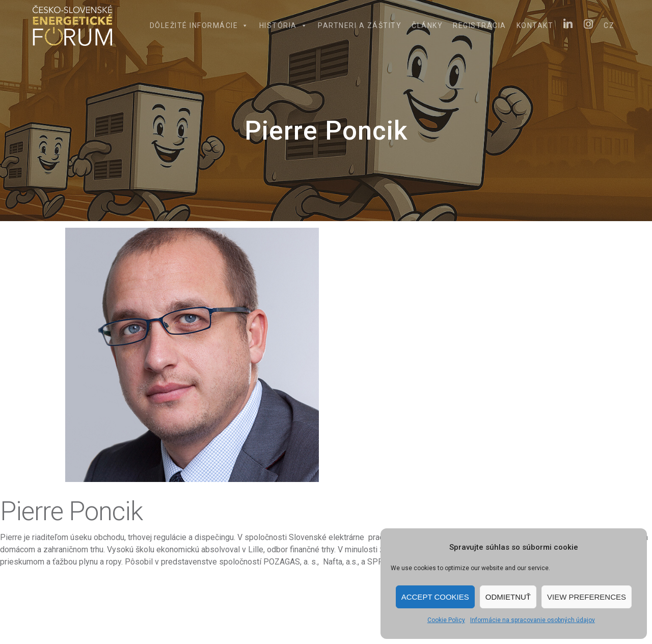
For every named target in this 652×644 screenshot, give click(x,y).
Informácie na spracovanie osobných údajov (533, 620)
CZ (609, 25)
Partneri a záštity (360, 25)
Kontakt (535, 25)
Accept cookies (435, 597)
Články (427, 25)
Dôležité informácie (199, 25)
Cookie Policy (446, 620)
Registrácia (480, 25)
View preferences (587, 597)
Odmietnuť (508, 597)
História (284, 25)
